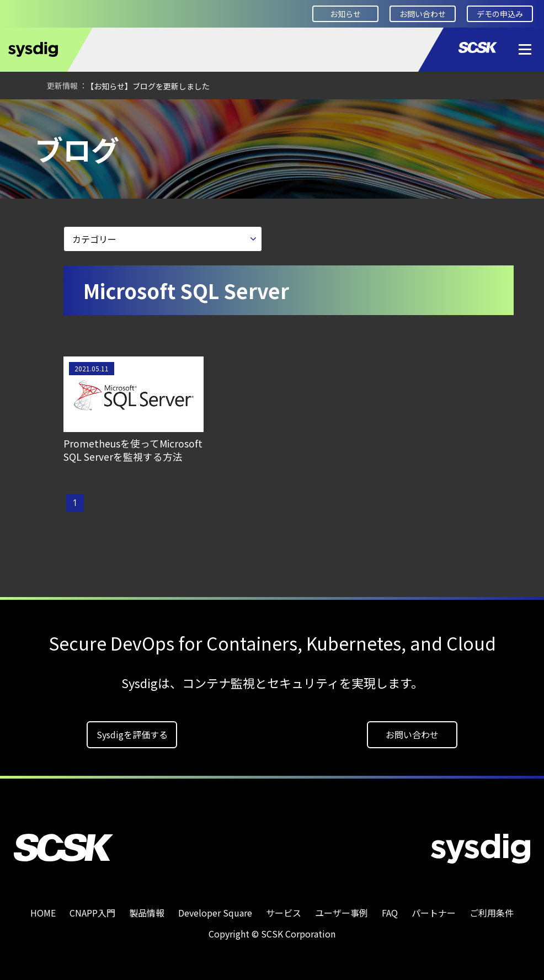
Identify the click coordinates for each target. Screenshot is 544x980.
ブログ (159, 114)
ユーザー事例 (342, 913)
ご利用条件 (492, 913)
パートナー (434, 913)
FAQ (390, 913)
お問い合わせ (423, 14)
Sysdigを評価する (132, 734)
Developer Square (92, 114)
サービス (284, 913)
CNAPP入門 (92, 913)
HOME (25, 114)
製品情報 (147, 913)
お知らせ (345, 14)
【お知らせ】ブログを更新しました (148, 86)
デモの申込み (500, 14)
